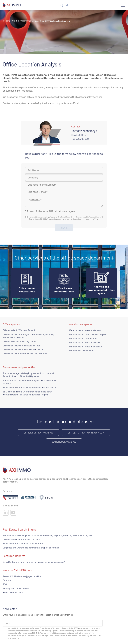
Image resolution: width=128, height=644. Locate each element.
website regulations (13, 592)
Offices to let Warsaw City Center (19, 341)
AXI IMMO (6, 21)
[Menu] (123, 5)
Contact (7, 580)
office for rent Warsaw (38, 433)
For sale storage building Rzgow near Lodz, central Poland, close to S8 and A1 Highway (28, 375)
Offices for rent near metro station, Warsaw (25, 353)
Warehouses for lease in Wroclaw (85, 347)
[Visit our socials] (6, 513)
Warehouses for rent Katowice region (87, 334)
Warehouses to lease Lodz (82, 350)
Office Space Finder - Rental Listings (21, 539)
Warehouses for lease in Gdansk (85, 342)
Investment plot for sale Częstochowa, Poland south (29, 387)
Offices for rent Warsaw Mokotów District (23, 349)
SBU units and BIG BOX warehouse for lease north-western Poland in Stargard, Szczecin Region (28, 393)
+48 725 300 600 (80, 139)
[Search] (61, 5)
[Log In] (67, 5)
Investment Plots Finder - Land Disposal (23, 543)
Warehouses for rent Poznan (83, 338)
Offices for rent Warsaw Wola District (21, 346)
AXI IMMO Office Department (33, 21)
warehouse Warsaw (64, 442)
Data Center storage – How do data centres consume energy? (34, 562)
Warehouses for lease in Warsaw (85, 330)
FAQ (5, 584)
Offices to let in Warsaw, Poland (19, 330)
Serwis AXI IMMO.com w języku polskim (22, 576)
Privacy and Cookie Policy (16, 588)
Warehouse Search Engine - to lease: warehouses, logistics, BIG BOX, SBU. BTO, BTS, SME (48, 535)
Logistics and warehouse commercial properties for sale (31, 548)
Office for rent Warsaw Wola (86, 433)
